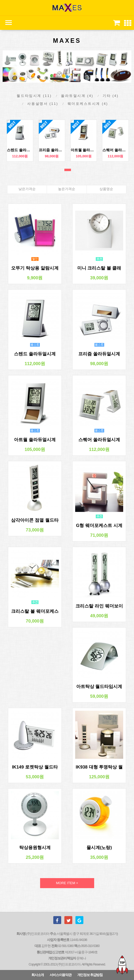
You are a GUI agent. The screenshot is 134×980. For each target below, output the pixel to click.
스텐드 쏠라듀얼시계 (20, 150)
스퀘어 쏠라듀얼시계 (115, 150)
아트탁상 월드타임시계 (99, 687)
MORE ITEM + (67, 883)
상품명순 (106, 189)
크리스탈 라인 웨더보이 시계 (99, 606)
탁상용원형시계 (35, 848)
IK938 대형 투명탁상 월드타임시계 (99, 767)
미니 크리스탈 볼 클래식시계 (99, 268)
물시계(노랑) (99, 848)
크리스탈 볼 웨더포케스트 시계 (35, 611)
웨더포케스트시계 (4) (88, 104)
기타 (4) (111, 96)
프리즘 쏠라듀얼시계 (52, 150)
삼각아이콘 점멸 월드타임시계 (35, 520)
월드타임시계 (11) (34, 96)
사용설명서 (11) (43, 104)
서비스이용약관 (60, 975)
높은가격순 (67, 189)
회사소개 (38, 975)
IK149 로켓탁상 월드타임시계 (35, 767)
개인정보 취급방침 (90, 975)
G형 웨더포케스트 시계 (99, 526)
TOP (122, 965)
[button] (128, 23)
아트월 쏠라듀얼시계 (84, 150)
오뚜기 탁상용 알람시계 (35, 268)
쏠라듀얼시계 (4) (77, 96)
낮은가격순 (27, 189)
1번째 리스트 (68, 170)
